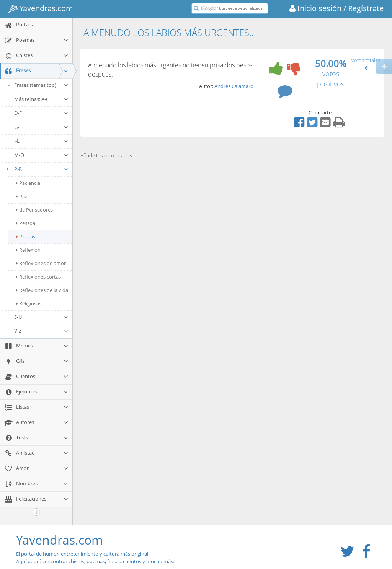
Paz (22, 196)
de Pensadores (34, 210)
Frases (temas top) (41, 85)
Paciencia (28, 183)
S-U (41, 317)
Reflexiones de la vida (42, 290)
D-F (41, 113)
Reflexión (28, 250)
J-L (41, 141)
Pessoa (26, 223)
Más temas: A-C (41, 99)
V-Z (41, 331)
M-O (41, 155)
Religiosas (29, 303)
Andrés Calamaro (234, 86)
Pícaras (26, 236)
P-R (36, 169)
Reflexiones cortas (38, 277)
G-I (41, 127)
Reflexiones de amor (41, 263)
